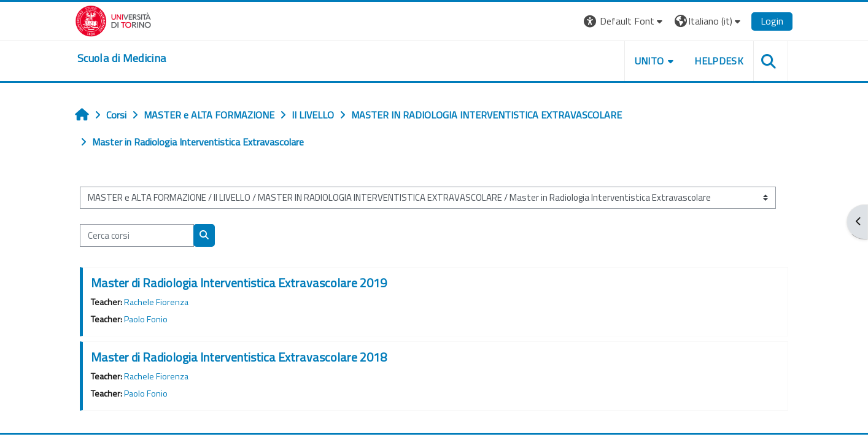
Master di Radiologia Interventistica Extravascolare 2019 (239, 283)
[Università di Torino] (113, 20)
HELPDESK (719, 61)
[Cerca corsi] (137, 235)
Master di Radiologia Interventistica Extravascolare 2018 (239, 357)
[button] (625, 21)
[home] (122, 58)
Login (772, 21)
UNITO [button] (649, 61)
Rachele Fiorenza (156, 302)
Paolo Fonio (146, 319)
